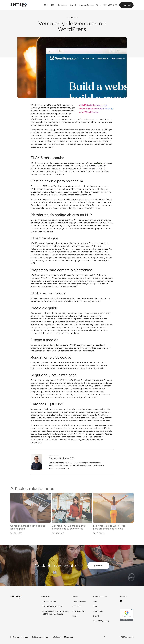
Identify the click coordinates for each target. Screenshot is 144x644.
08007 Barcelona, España (52, 614)
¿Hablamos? (126, 5)
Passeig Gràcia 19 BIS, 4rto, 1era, (55, 611)
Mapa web (69, 637)
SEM (46, 5)
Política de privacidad (19, 637)
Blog (74, 616)
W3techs (98, 163)
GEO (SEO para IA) (101, 621)
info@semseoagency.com (52, 606)
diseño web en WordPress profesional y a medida (79, 345)
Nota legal (56, 637)
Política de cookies (40, 637)
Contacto (76, 606)
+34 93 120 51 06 (49, 601)
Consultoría (62, 5)
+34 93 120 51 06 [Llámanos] (110, 5)
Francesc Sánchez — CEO (62, 458)
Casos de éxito (79, 611)
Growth (73, 5)
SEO (53, 5)
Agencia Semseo (87, 5)
